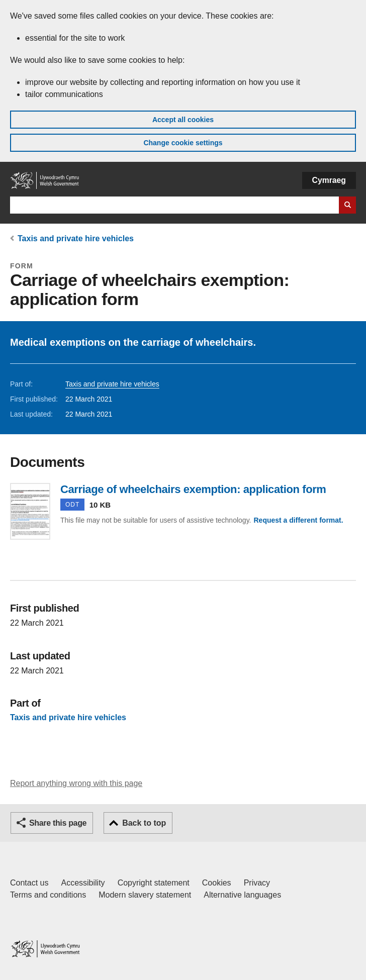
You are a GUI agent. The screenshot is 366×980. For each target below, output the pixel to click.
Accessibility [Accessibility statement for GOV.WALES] (83, 883)
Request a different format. (298, 520)
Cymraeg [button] (329, 180)
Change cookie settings (183, 143)
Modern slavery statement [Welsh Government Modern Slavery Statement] (145, 895)
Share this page (58, 823)
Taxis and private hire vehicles (76, 238)
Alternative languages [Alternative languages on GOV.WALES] (242, 895)
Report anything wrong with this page (76, 783)
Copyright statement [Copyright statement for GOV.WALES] (154, 883)
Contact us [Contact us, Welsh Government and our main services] (29, 883)
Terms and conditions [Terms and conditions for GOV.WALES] (48, 895)
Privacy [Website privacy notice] (257, 883)
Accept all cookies (183, 120)
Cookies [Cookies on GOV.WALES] (217, 883)
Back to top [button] (144, 823)
